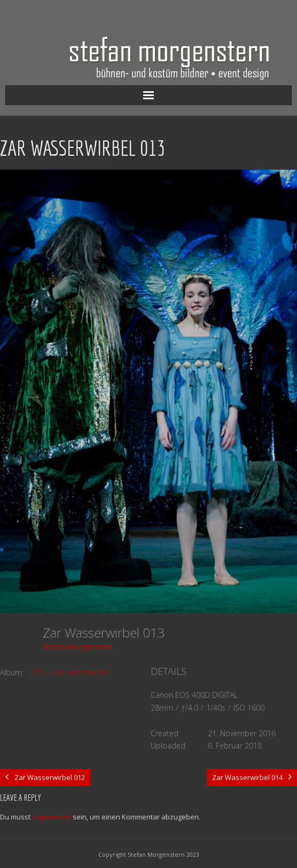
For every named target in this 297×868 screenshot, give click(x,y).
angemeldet (52, 817)
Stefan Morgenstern (77, 647)
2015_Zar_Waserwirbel (69, 672)
